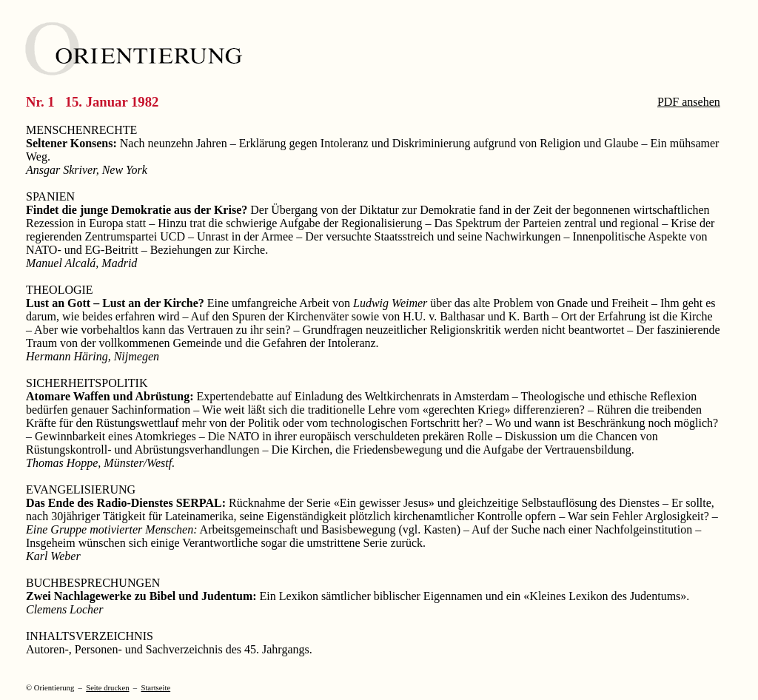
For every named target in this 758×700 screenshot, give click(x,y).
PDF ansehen (689, 102)
